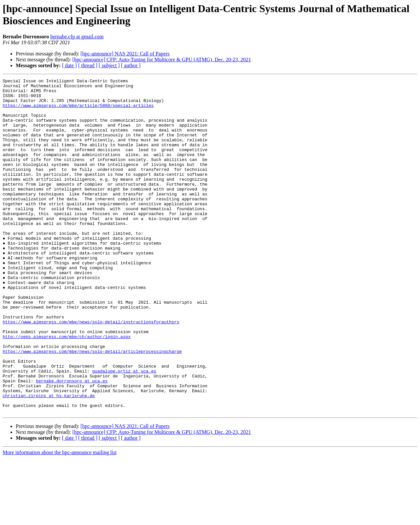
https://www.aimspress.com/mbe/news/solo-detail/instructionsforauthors (91, 371)
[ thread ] (88, 65)
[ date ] (69, 65)
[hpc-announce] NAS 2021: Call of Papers (125, 54)
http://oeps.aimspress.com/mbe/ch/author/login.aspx (67, 389)
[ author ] (131, 65)
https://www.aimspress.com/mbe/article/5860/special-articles (78, 111)
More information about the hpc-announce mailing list (60, 519)
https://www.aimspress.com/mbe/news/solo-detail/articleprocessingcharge (92, 406)
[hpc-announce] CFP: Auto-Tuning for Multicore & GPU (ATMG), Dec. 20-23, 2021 (162, 60)
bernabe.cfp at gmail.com (77, 37)
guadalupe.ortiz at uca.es (124, 430)
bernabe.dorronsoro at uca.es (72, 442)
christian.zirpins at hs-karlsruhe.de (49, 459)
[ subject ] (109, 65)
